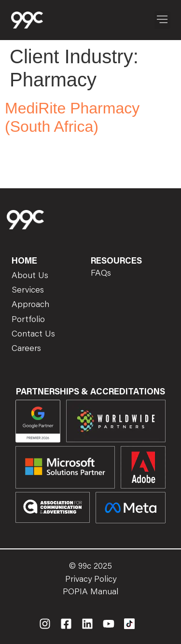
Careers (26, 349)
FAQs (101, 274)
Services (28, 291)
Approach (30, 305)
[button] (162, 20)
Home (24, 262)
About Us (30, 276)
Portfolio (28, 320)
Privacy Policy (91, 580)
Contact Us (33, 335)
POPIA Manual (90, 592)
